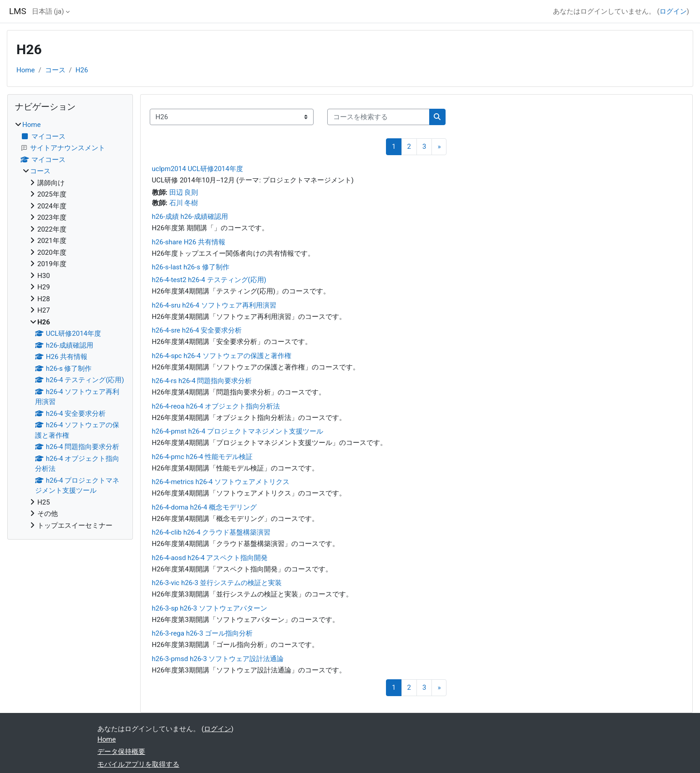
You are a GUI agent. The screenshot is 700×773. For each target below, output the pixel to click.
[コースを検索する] (378, 117)
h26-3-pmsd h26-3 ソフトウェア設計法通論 (218, 659)
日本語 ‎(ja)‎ (48, 11)
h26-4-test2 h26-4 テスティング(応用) (209, 280)
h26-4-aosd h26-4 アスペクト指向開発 (210, 558)
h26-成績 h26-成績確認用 (190, 217)
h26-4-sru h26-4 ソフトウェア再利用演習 (214, 305)
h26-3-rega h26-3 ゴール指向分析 (202, 633)
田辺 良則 (184, 192)
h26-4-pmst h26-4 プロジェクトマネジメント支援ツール (238, 431)
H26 (82, 70)
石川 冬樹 (184, 203)
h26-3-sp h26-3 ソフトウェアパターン (210, 608)
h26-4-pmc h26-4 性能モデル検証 (202, 457)
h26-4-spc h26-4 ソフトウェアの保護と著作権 (222, 356)
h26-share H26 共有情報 (189, 242)
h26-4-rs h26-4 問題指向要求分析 (202, 381)
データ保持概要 (121, 752)
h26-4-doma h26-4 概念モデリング (204, 507)
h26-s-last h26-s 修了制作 (191, 267)
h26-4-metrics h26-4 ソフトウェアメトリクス (221, 482)
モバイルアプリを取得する (138, 764)
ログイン (673, 11)
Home (25, 70)
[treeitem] (70, 325)
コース (55, 70)
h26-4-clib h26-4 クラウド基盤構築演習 (211, 532)
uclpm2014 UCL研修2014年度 (198, 169)
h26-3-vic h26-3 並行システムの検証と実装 (217, 583)
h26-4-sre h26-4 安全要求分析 (197, 330)
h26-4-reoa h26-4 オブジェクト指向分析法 (216, 406)
